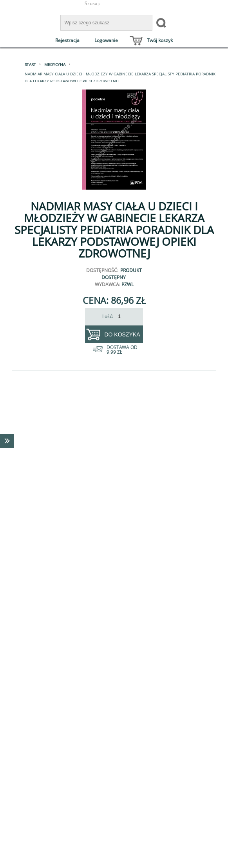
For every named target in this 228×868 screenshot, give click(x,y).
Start (30, 64)
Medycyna (55, 64)
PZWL (128, 284)
